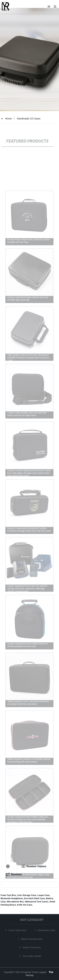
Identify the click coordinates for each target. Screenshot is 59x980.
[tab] (8, 866)
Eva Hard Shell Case (34, 898)
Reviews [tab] (14, 874)
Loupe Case (43, 895)
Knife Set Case (25, 905)
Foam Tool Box (8, 895)
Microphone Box (15, 902)
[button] (49, 7)
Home (9, 119)
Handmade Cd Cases (29, 119)
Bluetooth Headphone (12, 898)
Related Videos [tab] (34, 866)
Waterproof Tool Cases (37, 902)
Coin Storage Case (27, 895)
